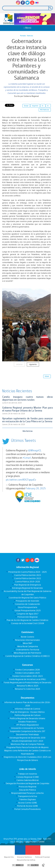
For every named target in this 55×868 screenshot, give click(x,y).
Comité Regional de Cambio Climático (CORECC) (27, 656)
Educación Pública (27, 790)
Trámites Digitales (27, 800)
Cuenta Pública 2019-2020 (27, 582)
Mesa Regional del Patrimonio (27, 653)
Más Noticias (28, 431)
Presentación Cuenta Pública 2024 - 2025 (27, 572)
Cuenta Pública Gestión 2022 (27, 578)
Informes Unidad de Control (27, 709)
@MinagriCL (35, 450)
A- (48, 106)
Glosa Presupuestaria (27, 607)
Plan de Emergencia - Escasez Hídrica (27, 712)
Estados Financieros (27, 722)
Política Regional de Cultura (27, 715)
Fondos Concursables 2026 (27, 670)
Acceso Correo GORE (27, 803)
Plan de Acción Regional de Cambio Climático (27, 620)
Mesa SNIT (27, 643)
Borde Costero (27, 637)
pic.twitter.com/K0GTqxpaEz (21, 480)
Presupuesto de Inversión (27, 601)
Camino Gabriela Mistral (27, 780)
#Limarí (27, 458)
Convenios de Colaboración (27, 604)
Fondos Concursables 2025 (27, 673)
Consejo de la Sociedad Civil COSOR (27, 623)
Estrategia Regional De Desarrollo (27, 588)
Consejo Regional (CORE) (27, 777)
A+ (43, 106)
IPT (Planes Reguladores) (27, 725)
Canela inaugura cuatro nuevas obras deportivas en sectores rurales (27, 398)
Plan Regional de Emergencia (27, 585)
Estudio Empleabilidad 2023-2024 (27, 741)
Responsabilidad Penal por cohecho (27, 793)
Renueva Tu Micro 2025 (27, 686)
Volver (47, 376)
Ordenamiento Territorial (27, 650)
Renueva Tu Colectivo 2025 (27, 689)
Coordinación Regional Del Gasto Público (27, 598)
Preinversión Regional (27, 617)
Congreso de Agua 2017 (27, 614)
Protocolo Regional (27, 787)
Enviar (26, 106)
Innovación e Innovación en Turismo (27, 728)
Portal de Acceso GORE (27, 806)
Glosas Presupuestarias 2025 (27, 611)
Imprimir (35, 106)
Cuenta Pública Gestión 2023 (27, 575)
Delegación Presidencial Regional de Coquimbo (27, 783)
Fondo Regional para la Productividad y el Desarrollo (27, 683)
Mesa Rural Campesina (27, 646)
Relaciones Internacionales (27, 640)
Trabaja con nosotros (27, 774)
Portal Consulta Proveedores (27, 809)
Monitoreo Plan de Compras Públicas (27, 744)
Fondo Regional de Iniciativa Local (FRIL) (27, 679)
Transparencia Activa (27, 796)
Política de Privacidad (42, 857)
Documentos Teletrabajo (27, 735)
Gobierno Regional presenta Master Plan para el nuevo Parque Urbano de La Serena (27, 409)
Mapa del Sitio (9, 857)
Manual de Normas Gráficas (26, 860)
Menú (27, 28)
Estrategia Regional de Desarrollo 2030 (27, 738)
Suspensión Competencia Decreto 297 (27, 731)
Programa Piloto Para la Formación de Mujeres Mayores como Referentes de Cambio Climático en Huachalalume (27, 751)
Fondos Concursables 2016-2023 (27, 676)
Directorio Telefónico (24, 857)
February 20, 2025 (36, 488)
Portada (23, 36)
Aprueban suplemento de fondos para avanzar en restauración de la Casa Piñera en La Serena (27, 420)
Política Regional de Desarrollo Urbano (27, 718)
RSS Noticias (45, 110)
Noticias (30, 36)
